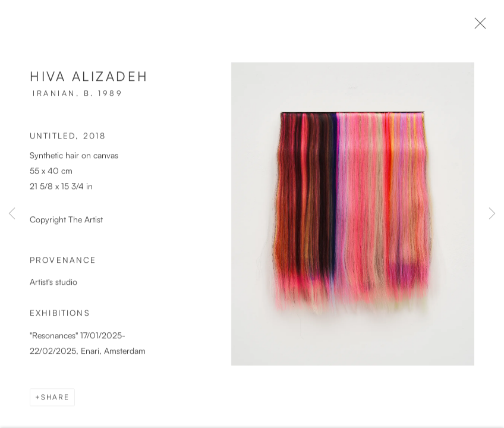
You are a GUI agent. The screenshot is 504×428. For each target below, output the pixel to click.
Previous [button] (12, 214)
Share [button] (55, 402)
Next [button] (492, 214)
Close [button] (486, 27)
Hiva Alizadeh (89, 81)
